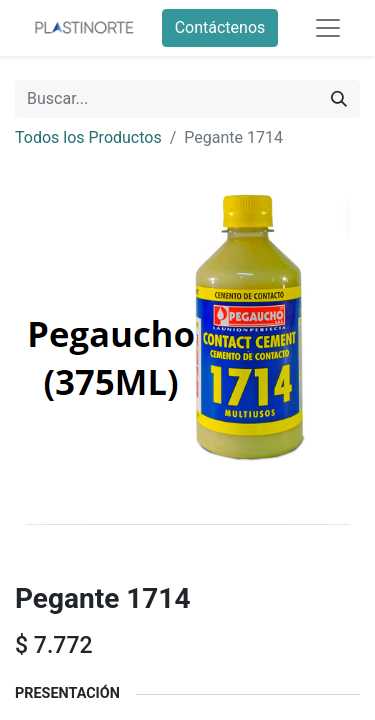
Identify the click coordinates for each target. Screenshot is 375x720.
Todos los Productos (88, 137)
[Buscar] (339, 99)
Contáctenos (220, 27)
